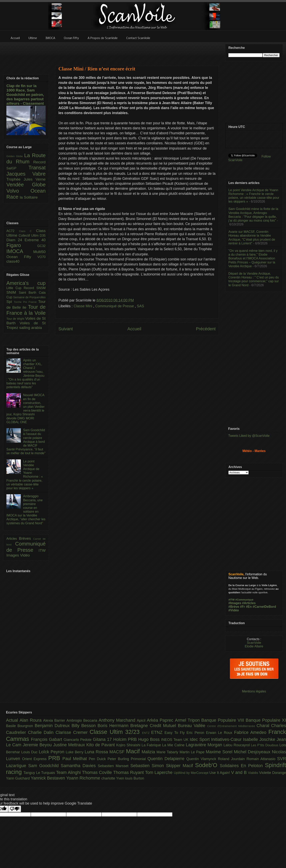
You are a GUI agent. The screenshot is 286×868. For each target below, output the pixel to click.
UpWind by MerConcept (192, 773)
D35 (43, 236)
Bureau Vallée (192, 726)
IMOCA (20, 251)
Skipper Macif (181, 766)
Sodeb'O (207, 765)
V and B (239, 772)
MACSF (118, 752)
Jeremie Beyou (38, 745)
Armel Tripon (188, 720)
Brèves (26, 538)
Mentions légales (254, 691)
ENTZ (147, 733)
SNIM (13, 292)
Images (13, 555)
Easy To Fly (175, 733)
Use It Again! (220, 773)
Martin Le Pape (193, 752)
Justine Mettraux (70, 745)
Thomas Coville (98, 772)
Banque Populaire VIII (224, 720)
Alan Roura (31, 720)
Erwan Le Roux (220, 733)
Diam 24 (15, 240)
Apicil (142, 720)
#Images (235, 603)
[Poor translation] (15, 809)
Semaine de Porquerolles (29, 297)
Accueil (134, 329)
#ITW (231, 600)
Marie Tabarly (168, 752)
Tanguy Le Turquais (40, 773)
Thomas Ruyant (129, 772)
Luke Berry (75, 752)
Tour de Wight (16, 319)
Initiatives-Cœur (227, 739)
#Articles (249, 603)
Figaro (22, 245)
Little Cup (15, 288)
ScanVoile (254, 643)
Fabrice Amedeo (251, 732)
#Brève (234, 607)
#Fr (242, 607)
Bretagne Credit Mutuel (154, 726)
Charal (264, 726)
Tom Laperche (159, 772)
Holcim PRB (126, 739)
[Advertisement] (137, 380)
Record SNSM (35, 288)
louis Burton (134, 778)
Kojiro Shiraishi (129, 745)
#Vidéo (234, 610)
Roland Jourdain (232, 759)
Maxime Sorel (220, 752)
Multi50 (39, 252)
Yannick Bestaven (48, 778)
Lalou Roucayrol (237, 745)
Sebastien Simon (148, 766)
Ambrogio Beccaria (82, 720)
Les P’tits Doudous (265, 745)
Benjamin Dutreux (53, 726)
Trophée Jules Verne (26, 179)
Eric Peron (196, 733)
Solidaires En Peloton (242, 766)
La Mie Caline (174, 745)
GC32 (41, 246)
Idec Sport (200, 739)
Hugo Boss (150, 739)
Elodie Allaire (254, 646)
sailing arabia (30, 328)
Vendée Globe (26, 185)
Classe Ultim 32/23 (116, 732)
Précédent (206, 329)
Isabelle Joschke (260, 739)
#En (249, 607)
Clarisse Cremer (73, 732)
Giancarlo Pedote (78, 740)
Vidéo (25, 555)
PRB (55, 758)
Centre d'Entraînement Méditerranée (232, 726)
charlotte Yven (113, 778)
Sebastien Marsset (114, 766)
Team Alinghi (69, 772)
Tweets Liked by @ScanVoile (249, 436)
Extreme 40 (35, 240)
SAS (140, 306)
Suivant (66, 329)
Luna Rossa (97, 752)
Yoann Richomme (84, 778)
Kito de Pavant (101, 745)
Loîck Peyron (52, 752)
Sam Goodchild (44, 766)
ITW (42, 550)
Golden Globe (15, 156)
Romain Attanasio (262, 759)
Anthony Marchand (118, 720)
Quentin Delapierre (167, 759)
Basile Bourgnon (20, 726)
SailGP (17, 168)
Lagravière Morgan (205, 745)
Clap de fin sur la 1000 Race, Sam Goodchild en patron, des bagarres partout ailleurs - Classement (25, 95)
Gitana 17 (103, 739)
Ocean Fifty (22, 257)
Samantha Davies (79, 766)
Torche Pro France (26, 302)
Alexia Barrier (55, 720)
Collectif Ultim (29, 236)
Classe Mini (83, 306)
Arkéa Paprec (161, 720)
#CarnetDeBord (264, 607)
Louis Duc (30, 752)
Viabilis (254, 773)
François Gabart (47, 739)
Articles (13, 539)
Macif (134, 751)
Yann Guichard (18, 778)
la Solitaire (29, 197)
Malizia (149, 752)
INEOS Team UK (175, 740)
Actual (13, 720)
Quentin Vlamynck (202, 759)
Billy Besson (85, 726)
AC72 (13, 231)
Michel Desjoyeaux (253, 752)
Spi (10, 302)
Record (39, 162)
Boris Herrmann (114, 726)
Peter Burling (119, 759)
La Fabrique (152, 745)
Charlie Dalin (42, 732)
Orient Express (35, 759)
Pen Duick (98, 759)
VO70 (41, 257)
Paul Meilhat (76, 759)
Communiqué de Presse (115, 306)
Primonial (139, 759)
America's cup (26, 283)
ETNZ (158, 732)
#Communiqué (244, 600)
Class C (27, 231)
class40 (13, 261)
